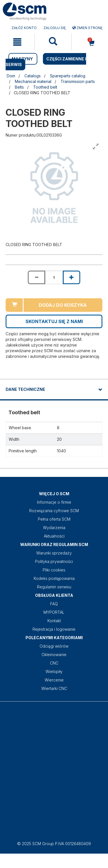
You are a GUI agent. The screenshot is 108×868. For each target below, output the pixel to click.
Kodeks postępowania (54, 578)
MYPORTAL (54, 612)
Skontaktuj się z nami (54, 321)
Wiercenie (54, 680)
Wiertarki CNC (54, 688)
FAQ (54, 604)
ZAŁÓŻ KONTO (24, 28)
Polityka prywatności (54, 561)
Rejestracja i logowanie (54, 629)
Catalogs (33, 76)
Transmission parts (78, 81)
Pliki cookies (54, 570)
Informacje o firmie (54, 502)
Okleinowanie (54, 655)
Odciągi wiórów (54, 646)
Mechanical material (33, 81)
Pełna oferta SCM (54, 519)
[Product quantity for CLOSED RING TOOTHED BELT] (54, 277)
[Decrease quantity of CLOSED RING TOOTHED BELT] (36, 277)
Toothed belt (45, 87)
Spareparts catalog (68, 76)
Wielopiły (54, 671)
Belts (19, 87)
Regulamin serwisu (54, 587)
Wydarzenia (54, 528)
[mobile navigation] (17, 42)
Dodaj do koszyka (63, 305)
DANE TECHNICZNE (25, 389)
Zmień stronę (87, 28)
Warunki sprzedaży (54, 553)
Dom (11, 76)
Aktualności (54, 536)
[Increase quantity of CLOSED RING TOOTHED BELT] (72, 277)
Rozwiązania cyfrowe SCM (54, 511)
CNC (54, 663)
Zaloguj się (55, 28)
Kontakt (54, 621)
